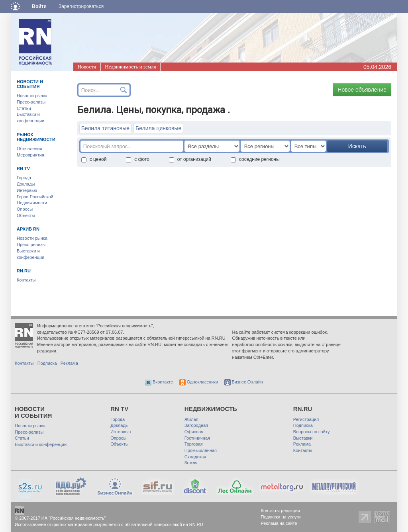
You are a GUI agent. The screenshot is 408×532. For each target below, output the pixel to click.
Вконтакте (159, 382)
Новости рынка (32, 96)
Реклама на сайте (279, 523)
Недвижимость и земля (130, 67)
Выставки (303, 438)
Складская (195, 457)
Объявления (29, 149)
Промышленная (201, 450)
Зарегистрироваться (81, 6)
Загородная (196, 425)
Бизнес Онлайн (244, 382)
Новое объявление (362, 90)
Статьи (24, 108)
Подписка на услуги (281, 517)
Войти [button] (39, 6)
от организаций (190, 159)
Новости (87, 67)
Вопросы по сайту (312, 432)
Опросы (25, 209)
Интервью (27, 190)
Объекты (26, 215)
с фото (138, 159)
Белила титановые (105, 128)
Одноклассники (199, 382)
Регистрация (306, 419)
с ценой (94, 159)
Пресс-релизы (31, 102)
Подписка (47, 363)
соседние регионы (255, 159)
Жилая (191, 419)
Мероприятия (30, 155)
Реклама (69, 363)
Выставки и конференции (41, 444)
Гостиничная (197, 438)
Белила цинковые (158, 128)
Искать (357, 146)
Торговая (194, 444)
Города (24, 178)
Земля (191, 463)
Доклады (26, 184)
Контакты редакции (281, 510)
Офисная (194, 432)
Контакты (26, 280)
